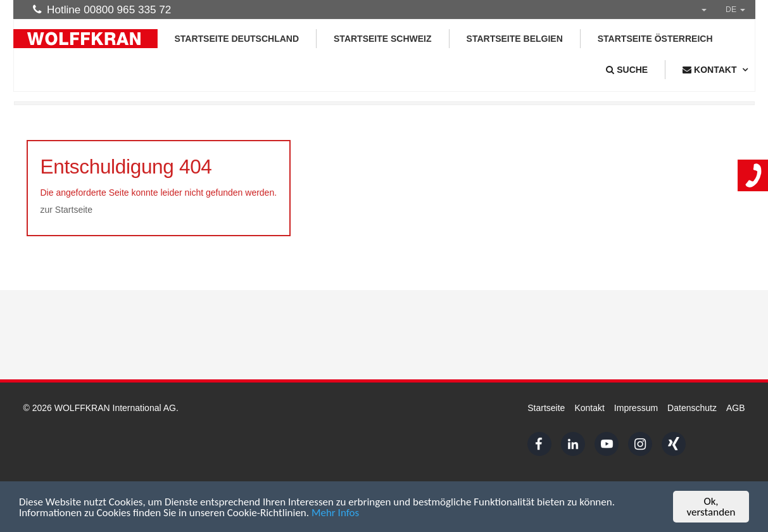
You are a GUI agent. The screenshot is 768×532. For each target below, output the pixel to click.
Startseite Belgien (515, 39)
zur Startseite (66, 210)
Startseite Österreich (655, 39)
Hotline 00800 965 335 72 (102, 9)
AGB (736, 408)
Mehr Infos (335, 513)
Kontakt (589, 408)
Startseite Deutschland (237, 39)
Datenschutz (692, 408)
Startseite (546, 408)
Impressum (636, 408)
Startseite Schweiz (383, 39)
